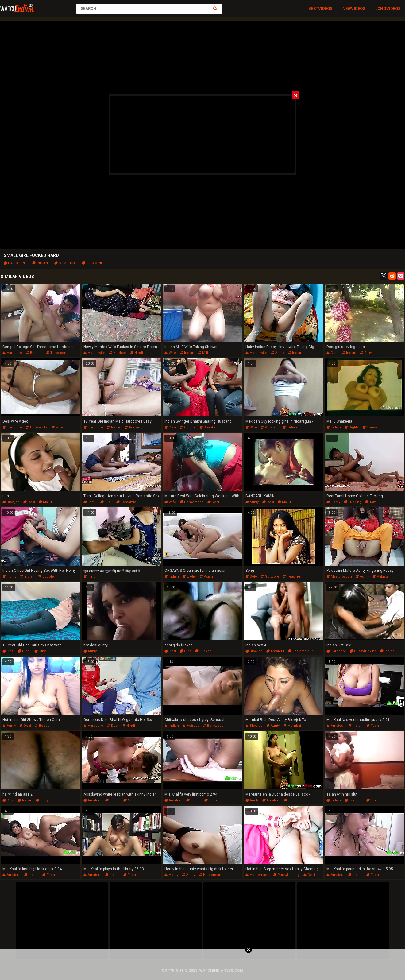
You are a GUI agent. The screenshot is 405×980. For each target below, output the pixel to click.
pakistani (382, 577)
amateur (270, 427)
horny (333, 502)
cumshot (65, 263)
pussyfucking (363, 651)
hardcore (15, 263)
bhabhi (207, 427)
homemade (192, 502)
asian (206, 577)
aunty (278, 353)
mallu (45, 502)
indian (40, 263)
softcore (270, 577)
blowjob (11, 502)
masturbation (339, 577)
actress (191, 726)
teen (373, 726)
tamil (90, 502)
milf (203, 353)
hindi (137, 353)
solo (251, 577)
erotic (189, 577)
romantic (126, 502)
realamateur (301, 651)
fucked (203, 651)
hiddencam (211, 875)
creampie (92, 263)
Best (313, 8)
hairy (42, 800)
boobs (42, 726)
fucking (134, 427)
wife (170, 353)
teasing (291, 577)
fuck (106, 502)
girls (186, 651)
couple (188, 427)
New (347, 8)
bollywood (213, 726)
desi (332, 353)
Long (381, 8)
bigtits (352, 427)
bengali (34, 353)
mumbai (292, 726)
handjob (354, 800)
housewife (94, 353)
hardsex (118, 353)
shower (371, 427)
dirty (40, 651)
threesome (58, 353)
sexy (366, 353)
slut (372, 800)
